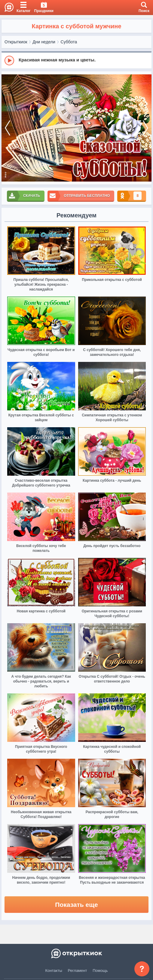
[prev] (8, 128)
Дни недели (44, 42)
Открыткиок (16, 42)
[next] (145, 128)
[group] (76, 60)
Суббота (69, 42)
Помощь (100, 971)
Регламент (78, 971)
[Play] (9, 61)
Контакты (54, 971)
